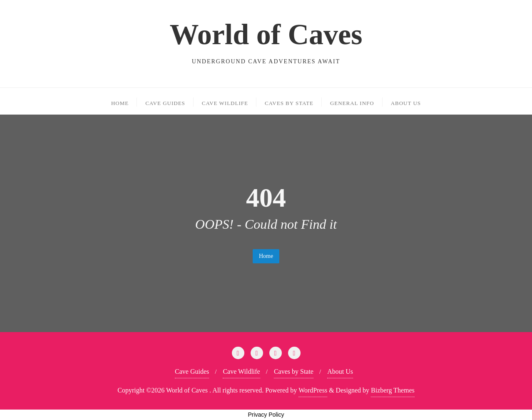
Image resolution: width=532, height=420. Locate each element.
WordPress (313, 390)
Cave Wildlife (241, 371)
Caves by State (294, 371)
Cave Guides (192, 371)
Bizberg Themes (393, 390)
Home (266, 256)
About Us (340, 371)
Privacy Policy (266, 415)
